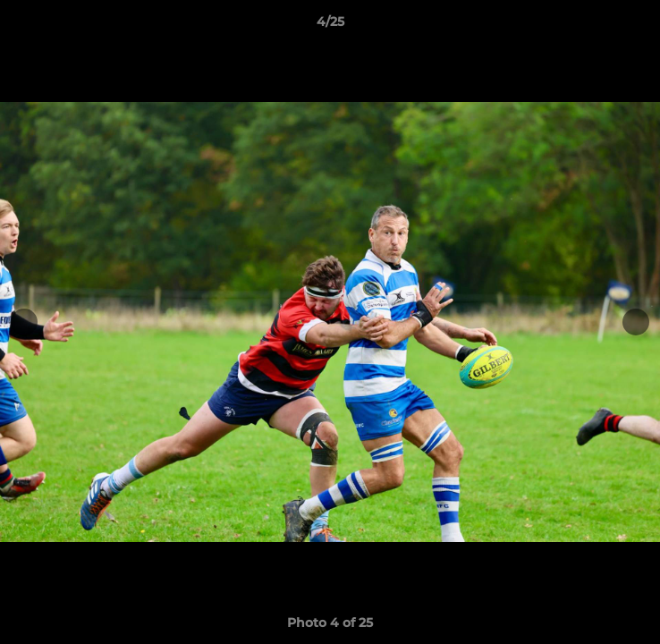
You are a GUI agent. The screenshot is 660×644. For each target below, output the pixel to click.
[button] (639, 26)
